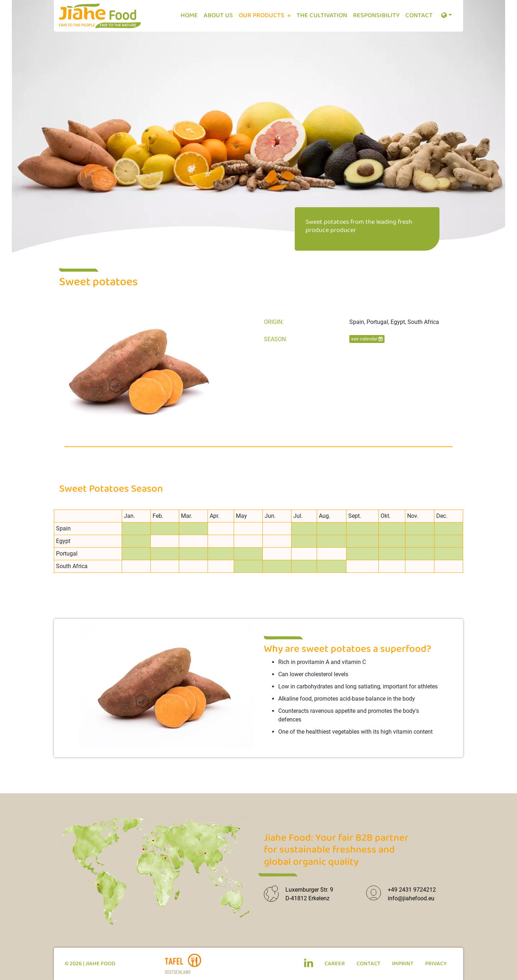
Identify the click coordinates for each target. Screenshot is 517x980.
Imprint (403, 964)
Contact (419, 16)
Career (335, 964)
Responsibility (376, 16)
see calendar (367, 339)
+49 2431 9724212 (412, 890)
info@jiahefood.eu (411, 898)
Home (189, 16)
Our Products (262, 16)
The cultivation (322, 16)
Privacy (436, 964)
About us (218, 16)
